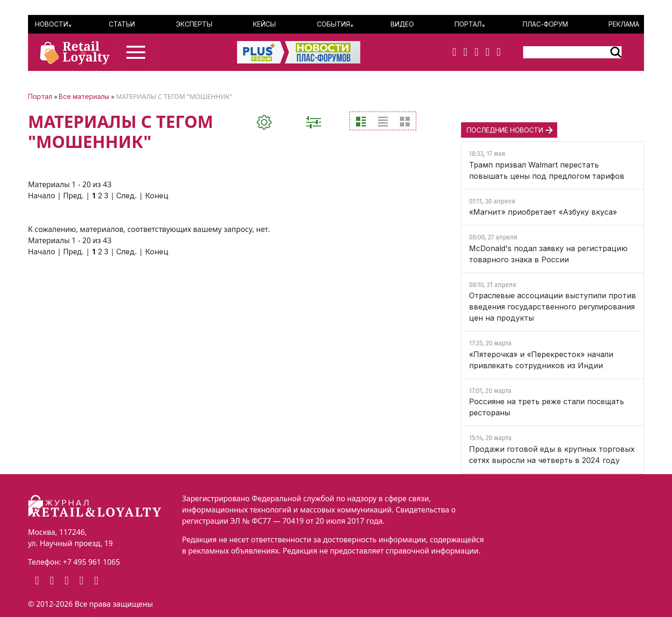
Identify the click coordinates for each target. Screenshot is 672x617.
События (333, 24)
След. (126, 196)
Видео (402, 24)
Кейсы (264, 24)
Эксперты (194, 24)
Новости (52, 24)
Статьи (122, 24)
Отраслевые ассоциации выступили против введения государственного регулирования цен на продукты (553, 307)
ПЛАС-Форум (545, 24)
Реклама (624, 24)
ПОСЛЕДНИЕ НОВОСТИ (505, 130)
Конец (157, 196)
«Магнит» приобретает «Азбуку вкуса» (543, 212)
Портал (468, 24)
